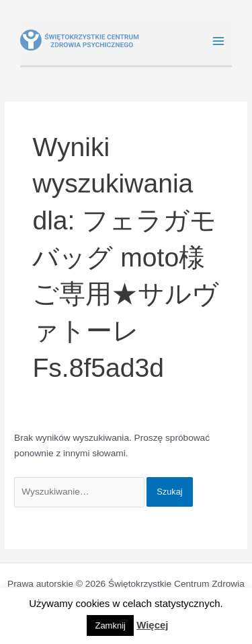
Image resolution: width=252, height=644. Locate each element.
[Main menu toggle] (219, 41)
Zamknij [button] (110, 625)
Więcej (152, 625)
